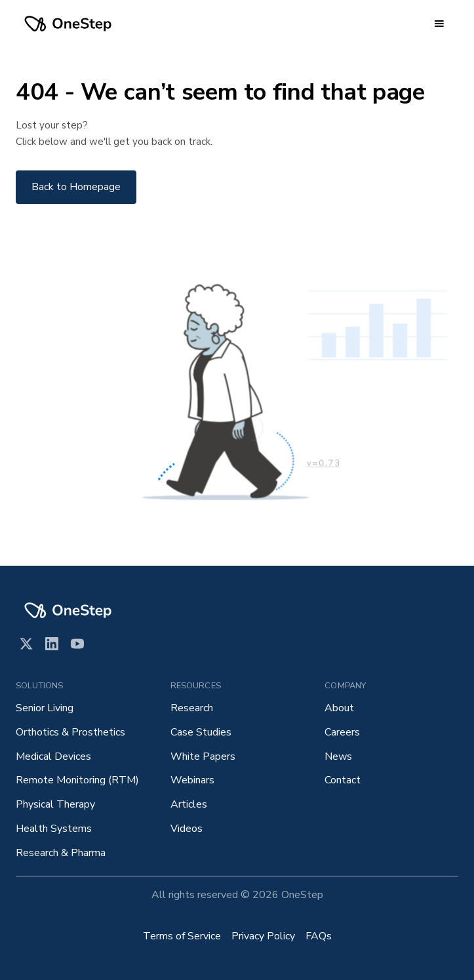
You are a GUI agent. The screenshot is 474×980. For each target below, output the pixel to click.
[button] (439, 24)
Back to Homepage (76, 187)
